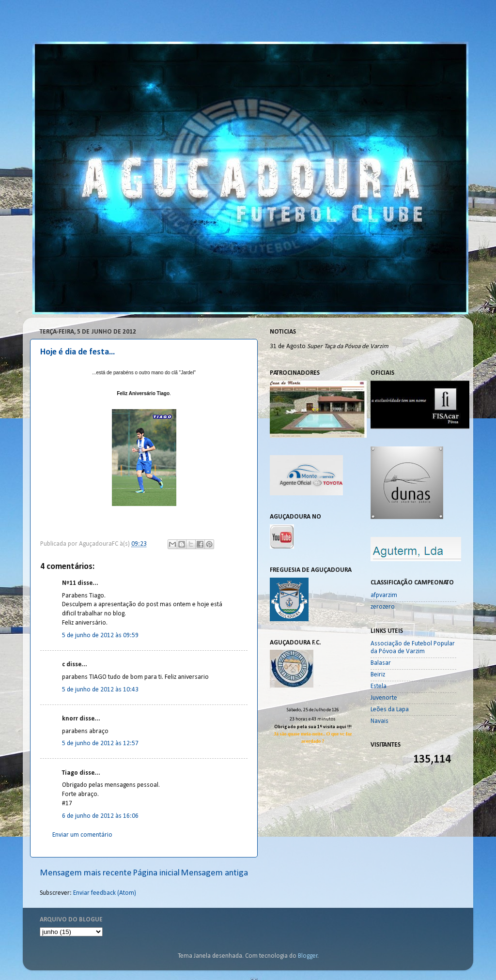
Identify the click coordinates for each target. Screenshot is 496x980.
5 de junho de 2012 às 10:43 (100, 690)
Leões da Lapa (390, 710)
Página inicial (156, 873)
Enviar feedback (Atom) (105, 893)
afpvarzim (384, 595)
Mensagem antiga (214, 873)
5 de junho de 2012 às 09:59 (100, 635)
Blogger (308, 956)
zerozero (383, 607)
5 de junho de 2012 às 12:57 (100, 743)
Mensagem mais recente (86, 873)
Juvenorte (384, 698)
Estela (379, 686)
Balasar (381, 663)
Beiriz (378, 675)
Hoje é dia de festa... (77, 352)
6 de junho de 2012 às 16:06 (100, 816)
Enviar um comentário (82, 835)
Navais (380, 721)
